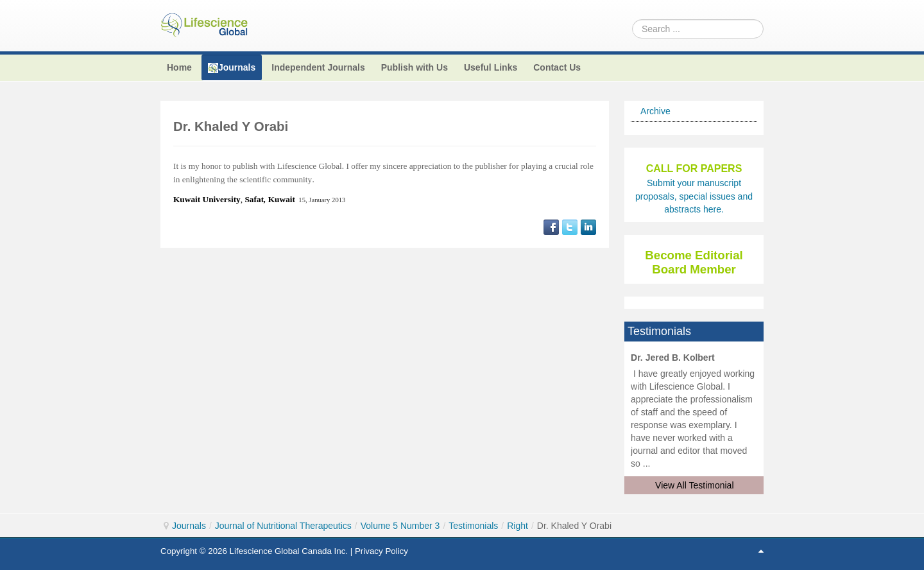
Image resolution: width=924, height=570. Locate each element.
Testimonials (473, 526)
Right (518, 526)
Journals (189, 526)
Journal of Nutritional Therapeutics (283, 526)
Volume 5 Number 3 (400, 526)
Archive (655, 111)
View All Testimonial (694, 485)
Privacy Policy (381, 551)
